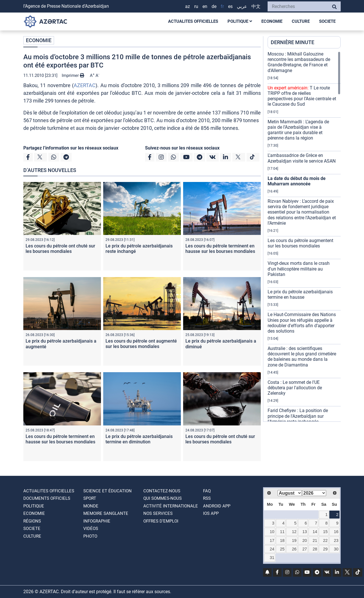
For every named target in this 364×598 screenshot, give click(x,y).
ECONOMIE (272, 21)
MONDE (91, 506)
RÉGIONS (32, 521)
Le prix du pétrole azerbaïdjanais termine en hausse (300, 294)
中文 (256, 6)
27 (305, 549)
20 (305, 540)
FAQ (207, 491)
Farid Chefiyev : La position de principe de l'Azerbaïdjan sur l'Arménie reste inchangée (298, 416)
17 (272, 540)
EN (205, 6)
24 (272, 549)
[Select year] (314, 493)
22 (325, 540)
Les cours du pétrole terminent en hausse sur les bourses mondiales (220, 249)
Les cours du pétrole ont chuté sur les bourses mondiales (60, 249)
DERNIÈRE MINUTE (292, 42)
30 (336, 549)
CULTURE (301, 21)
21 (315, 540)
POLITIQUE (240, 21)
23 (336, 540)
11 (282, 532)
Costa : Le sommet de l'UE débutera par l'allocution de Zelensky (295, 388)
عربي (242, 6)
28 (315, 549)
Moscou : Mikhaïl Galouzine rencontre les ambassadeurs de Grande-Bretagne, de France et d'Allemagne (299, 62)
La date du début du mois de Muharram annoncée (297, 181)
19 (294, 540)
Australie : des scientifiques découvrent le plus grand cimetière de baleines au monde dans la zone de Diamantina (302, 357)
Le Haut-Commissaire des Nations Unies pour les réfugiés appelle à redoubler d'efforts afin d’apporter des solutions (302, 323)
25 (282, 549)
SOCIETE (327, 21)
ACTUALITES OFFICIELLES (193, 21)
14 (315, 532)
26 (294, 549)
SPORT (90, 498)
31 (272, 558)
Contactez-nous (162, 491)
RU (196, 6)
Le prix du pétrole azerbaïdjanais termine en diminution (139, 439)
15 (325, 532)
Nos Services (158, 513)
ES (230, 6)
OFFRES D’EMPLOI (161, 521)
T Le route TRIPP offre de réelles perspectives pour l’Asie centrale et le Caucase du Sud (302, 96)
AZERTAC (85, 85)
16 (336, 532)
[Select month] (290, 493)
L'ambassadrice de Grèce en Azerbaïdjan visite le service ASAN (302, 158)
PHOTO (90, 536)
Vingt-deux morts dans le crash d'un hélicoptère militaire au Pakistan (299, 269)
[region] (304, 236)
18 (282, 540)
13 (305, 532)
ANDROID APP (217, 506)
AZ (188, 6)
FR (222, 6)
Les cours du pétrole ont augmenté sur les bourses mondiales (141, 344)
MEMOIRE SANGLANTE (106, 513)
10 (272, 532)
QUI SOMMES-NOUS (163, 498)
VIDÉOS (91, 529)
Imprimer (73, 75)
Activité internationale (171, 506)
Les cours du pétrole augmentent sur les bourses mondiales (300, 243)
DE (214, 6)
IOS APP (211, 513)
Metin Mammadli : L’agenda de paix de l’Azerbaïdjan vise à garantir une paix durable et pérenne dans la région (298, 130)
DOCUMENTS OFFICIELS (47, 498)
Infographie (97, 521)
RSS (207, 498)
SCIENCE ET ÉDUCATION (107, 491)
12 (294, 532)
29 (325, 549)
